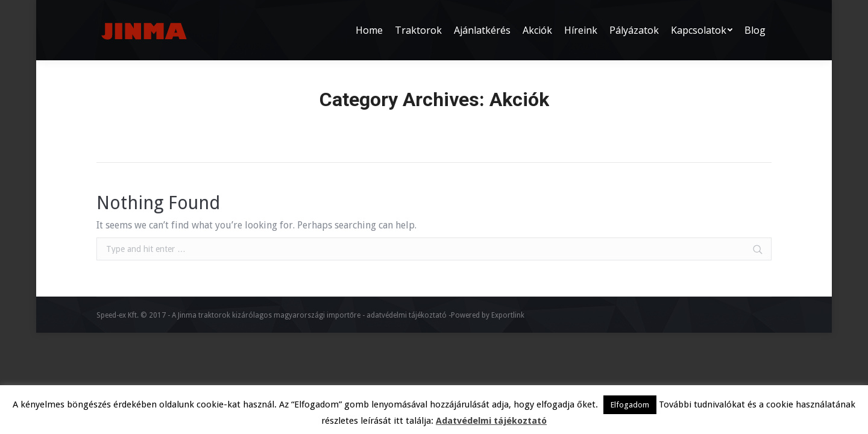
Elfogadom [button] (630, 405)
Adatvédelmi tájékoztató (491, 421)
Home (349, 123)
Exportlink (508, 315)
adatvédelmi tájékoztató (407, 315)
